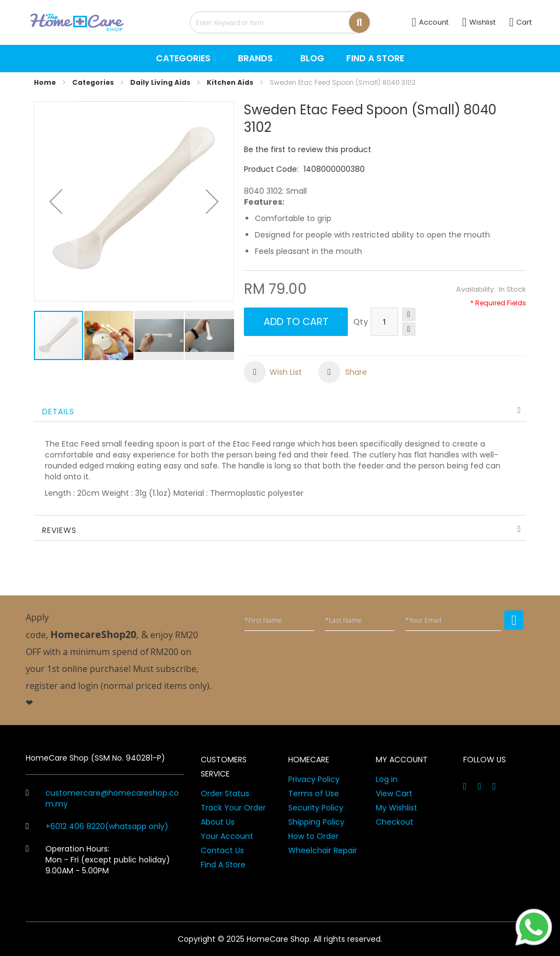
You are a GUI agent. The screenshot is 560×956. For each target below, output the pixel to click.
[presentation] (440, 659)
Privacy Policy (314, 779)
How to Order (313, 836)
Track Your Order (233, 808)
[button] (56, 201)
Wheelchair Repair (323, 850)
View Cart (394, 793)
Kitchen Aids (230, 82)
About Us (218, 822)
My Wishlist (396, 808)
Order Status (225, 793)
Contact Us (222, 850)
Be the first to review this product (308, 149)
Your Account (227, 836)
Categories (93, 82)
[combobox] (280, 22)
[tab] (280, 411)
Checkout (395, 822)
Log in (387, 779)
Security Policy (316, 808)
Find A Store (223, 865)
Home (45, 82)
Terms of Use (314, 793)
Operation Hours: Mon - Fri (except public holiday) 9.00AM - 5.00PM (98, 860)
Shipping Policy (316, 822)
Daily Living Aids (160, 82)
